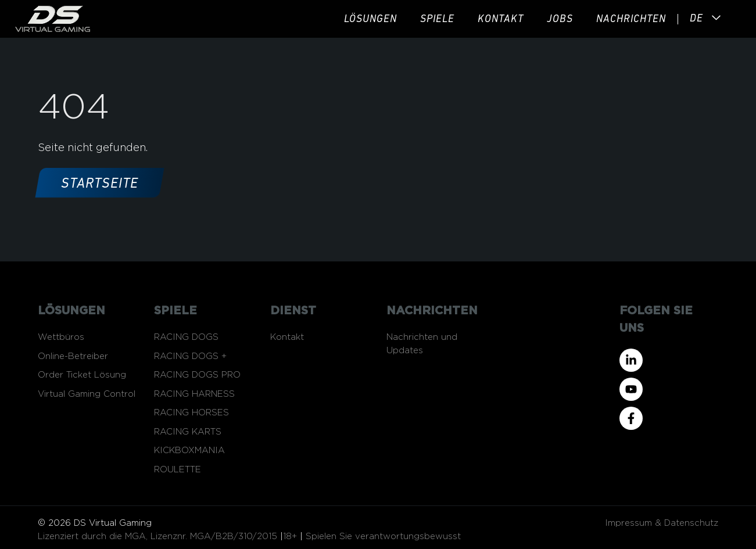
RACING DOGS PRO (197, 375)
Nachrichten (631, 19)
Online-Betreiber (73, 356)
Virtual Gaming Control (87, 394)
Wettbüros (61, 337)
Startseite (100, 184)
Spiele (437, 19)
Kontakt (501, 19)
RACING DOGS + (190, 356)
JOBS (560, 19)
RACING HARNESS (194, 394)
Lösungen (370, 19)
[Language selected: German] (690, 19)
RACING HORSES (191, 413)
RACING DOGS (186, 337)
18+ (290, 537)
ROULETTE (178, 470)
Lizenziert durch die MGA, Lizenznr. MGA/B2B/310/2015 (157, 537)
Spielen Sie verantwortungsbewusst (383, 537)
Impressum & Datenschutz (662, 523)
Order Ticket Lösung (82, 375)
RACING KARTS (188, 432)
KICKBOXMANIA (189, 451)
